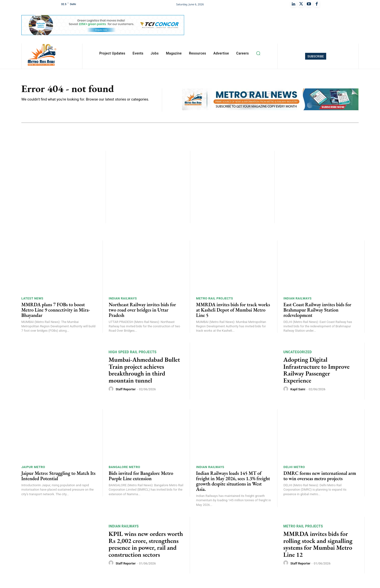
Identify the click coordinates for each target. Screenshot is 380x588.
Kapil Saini (298, 389)
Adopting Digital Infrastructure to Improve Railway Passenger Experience (316, 370)
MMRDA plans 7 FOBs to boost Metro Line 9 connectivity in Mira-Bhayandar (56, 310)
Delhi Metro (294, 467)
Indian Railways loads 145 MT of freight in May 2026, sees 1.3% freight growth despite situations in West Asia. (233, 481)
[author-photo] (112, 389)
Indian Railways (123, 298)
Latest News (32, 298)
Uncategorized (298, 352)
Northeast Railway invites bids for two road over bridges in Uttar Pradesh (142, 310)
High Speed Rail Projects (133, 352)
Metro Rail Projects (215, 298)
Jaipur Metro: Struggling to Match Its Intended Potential (58, 476)
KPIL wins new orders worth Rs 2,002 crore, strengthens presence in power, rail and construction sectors (146, 544)
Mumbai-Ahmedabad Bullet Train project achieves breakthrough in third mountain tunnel (144, 370)
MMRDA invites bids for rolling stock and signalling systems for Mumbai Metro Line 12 (318, 544)
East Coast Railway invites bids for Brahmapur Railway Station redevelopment (317, 310)
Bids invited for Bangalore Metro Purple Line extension (141, 476)
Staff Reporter (126, 389)
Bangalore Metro (125, 467)
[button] (258, 53)
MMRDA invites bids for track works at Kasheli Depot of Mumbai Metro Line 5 (233, 310)
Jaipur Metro (33, 467)
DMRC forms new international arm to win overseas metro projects (320, 476)
